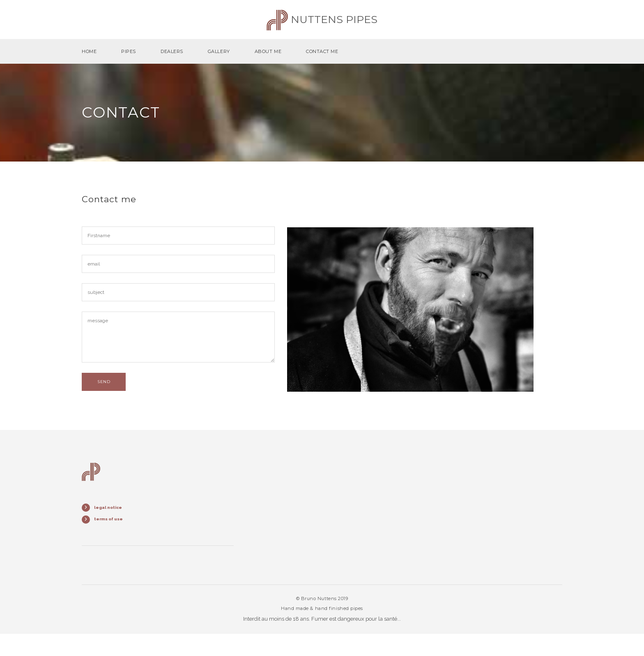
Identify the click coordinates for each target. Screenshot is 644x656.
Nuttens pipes (322, 19)
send (104, 382)
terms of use (108, 519)
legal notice (108, 507)
